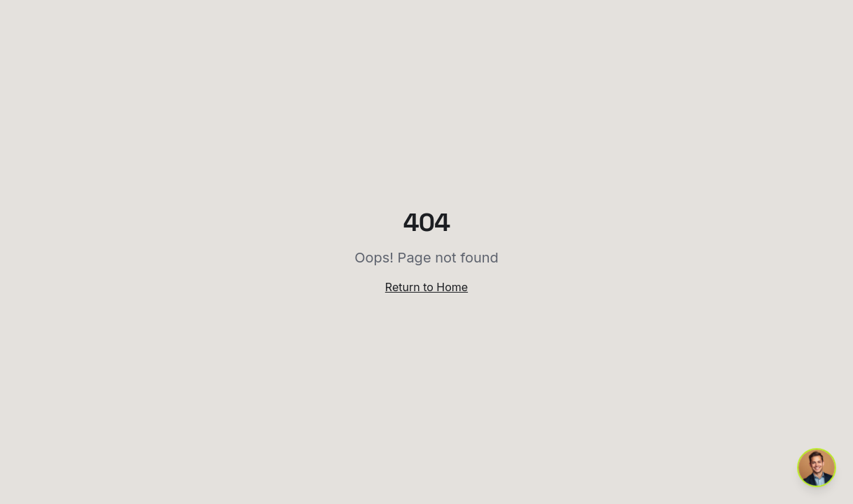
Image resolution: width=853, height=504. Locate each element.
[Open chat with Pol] (817, 468)
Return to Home (426, 287)
